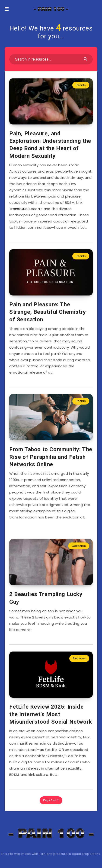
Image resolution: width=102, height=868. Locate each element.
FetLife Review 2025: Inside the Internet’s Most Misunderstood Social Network (51, 714)
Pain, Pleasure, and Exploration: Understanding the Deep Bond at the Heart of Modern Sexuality (50, 145)
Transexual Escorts (26, 209)
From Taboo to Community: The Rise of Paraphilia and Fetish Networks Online (51, 457)
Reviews (79, 658)
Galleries (79, 546)
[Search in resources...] (51, 59)
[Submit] (86, 59)
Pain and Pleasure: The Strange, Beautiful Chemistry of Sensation (48, 312)
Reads (81, 85)
